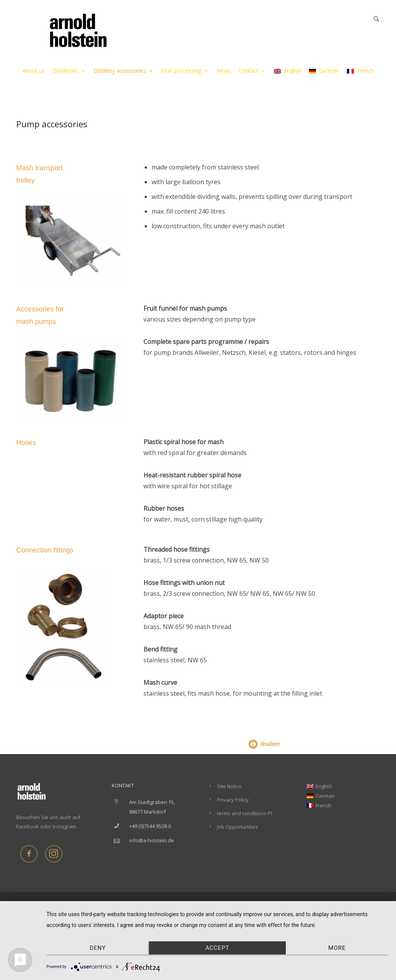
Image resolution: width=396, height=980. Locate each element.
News (224, 71)
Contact (252, 71)
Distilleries (69, 71)
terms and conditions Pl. (245, 813)
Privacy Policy (233, 800)
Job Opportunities (237, 827)
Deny (98, 948)
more (337, 948)
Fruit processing (185, 71)
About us (34, 71)
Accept (217, 948)
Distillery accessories (124, 71)
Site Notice (229, 786)
